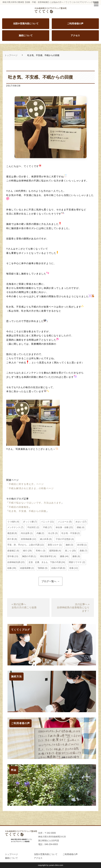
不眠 (45, 527)
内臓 (39, 533)
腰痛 (62, 556)
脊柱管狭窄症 (46, 556)
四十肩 (11, 539)
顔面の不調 (57, 568)
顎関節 (41, 568)
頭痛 (9, 568)
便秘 (79, 527)
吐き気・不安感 (69, 533)
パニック (45, 522)
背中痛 (11, 556)
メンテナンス (14, 527)
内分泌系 (25, 533)
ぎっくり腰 (28, 522)
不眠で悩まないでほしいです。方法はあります (35, 503)
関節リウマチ (75, 562)
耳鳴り (39, 551)
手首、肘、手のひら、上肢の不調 (23, 545)
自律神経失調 (14, 562)
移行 (25, 551)
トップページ (11, 55)
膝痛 (75, 556)
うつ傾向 (12, 522)
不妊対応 (32, 527)
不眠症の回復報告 (19, 507)
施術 (68, 545)
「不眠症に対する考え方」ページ (25, 484)
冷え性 (51, 533)
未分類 (80, 545)
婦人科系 (44, 539)
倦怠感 (11, 533)
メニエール (63, 522)
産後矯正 (12, 551)
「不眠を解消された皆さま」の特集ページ (30, 488)
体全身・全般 (62, 527)
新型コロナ (53, 545)
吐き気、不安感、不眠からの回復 (27, 511)
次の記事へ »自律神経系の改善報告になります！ (73, 607)
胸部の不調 (27, 556)
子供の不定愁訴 (63, 539)
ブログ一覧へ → (50, 581)
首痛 (71, 568)
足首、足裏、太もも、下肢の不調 (45, 562)
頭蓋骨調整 (25, 568)
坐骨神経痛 (26, 539)
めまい (79, 522)
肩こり (68, 551)
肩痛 (82, 551)
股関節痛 (54, 551)
